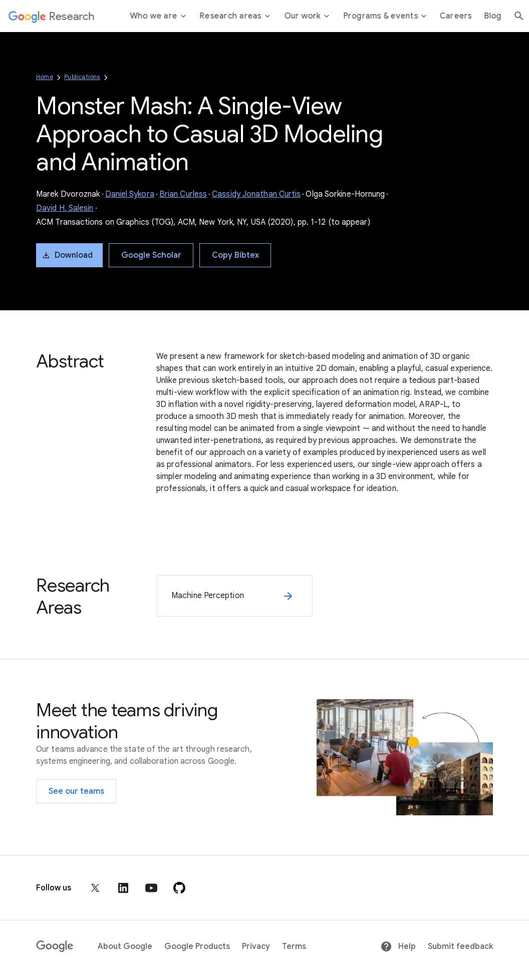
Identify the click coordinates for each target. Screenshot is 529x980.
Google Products (197, 946)
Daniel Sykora (130, 194)
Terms (294, 946)
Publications (82, 77)
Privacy (256, 946)
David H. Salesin (65, 208)
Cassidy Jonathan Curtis (256, 194)
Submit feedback (460, 946)
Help (398, 946)
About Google (125, 946)
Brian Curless (183, 194)
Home (45, 77)
